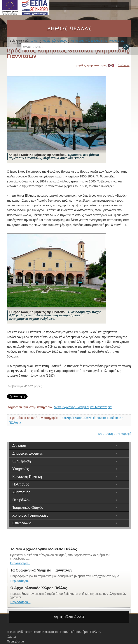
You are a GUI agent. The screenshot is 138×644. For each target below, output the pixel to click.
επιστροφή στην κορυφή (115, 434)
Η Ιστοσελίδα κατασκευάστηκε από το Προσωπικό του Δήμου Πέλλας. (54, 632)
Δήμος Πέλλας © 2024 (69, 617)
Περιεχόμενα (16, 641)
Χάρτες (12, 637)
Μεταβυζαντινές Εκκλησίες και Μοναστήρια (83, 407)
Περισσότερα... (20, 563)
